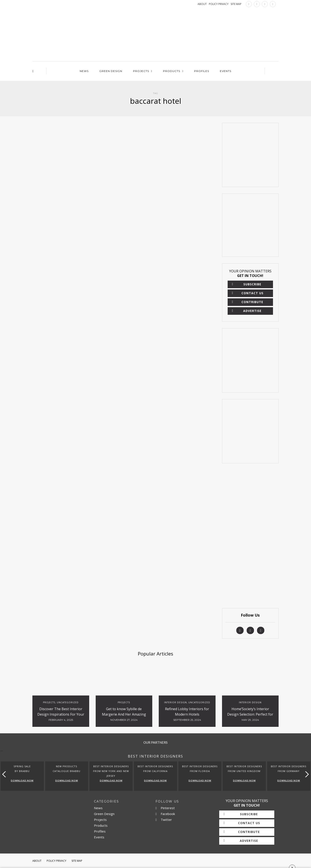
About (37, 861)
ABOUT (202, 4)
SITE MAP (236, 4)
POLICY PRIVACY (219, 4)
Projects (141, 71)
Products (172, 71)
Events (226, 71)
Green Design (111, 71)
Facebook (165, 814)
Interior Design (175, 702)
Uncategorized (68, 702)
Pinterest (165, 808)
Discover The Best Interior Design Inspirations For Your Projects (61, 714)
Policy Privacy (56, 861)
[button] (306, 774)
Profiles (202, 71)
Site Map (77, 861)
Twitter (164, 820)
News (84, 71)
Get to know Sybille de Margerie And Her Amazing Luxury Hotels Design (124, 714)
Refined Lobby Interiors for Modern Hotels (187, 712)
